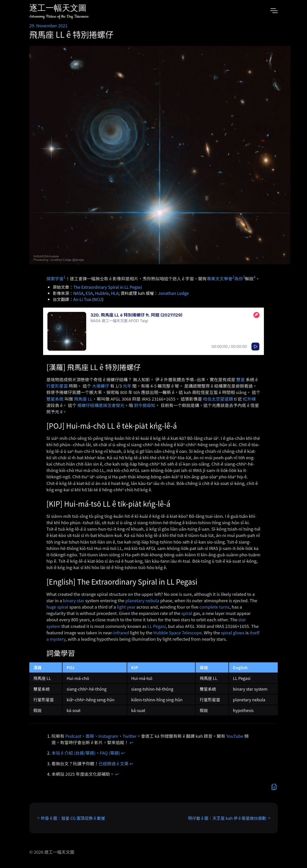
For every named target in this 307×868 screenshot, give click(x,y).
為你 (239, 279)
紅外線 (249, 399)
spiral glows (233, 633)
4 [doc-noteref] (254, 277)
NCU (98, 299)
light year (126, 607)
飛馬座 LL (83, 399)
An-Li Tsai (82, 299)
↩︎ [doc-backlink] (131, 742)
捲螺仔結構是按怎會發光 (101, 405)
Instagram (108, 736)
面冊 (90, 736)
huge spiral (57, 607)
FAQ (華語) (110, 753)
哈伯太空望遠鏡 (218, 399)
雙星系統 (55, 399)
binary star (74, 600)
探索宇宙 (55, 279)
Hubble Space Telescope (177, 633)
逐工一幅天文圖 (58, 9)
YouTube (235, 736)
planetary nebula (142, 600)
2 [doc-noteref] (233, 277)
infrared (121, 633)
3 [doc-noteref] (244, 277)
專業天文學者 (220, 279)
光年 (127, 386)
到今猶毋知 (145, 405)
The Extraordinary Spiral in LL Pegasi (107, 287)
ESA (89, 293)
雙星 (241, 379)
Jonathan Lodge (174, 293)
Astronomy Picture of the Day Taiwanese (59, 16)
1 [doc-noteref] (65, 277)
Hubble (102, 293)
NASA (78, 293)
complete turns (214, 607)
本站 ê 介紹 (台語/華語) (74, 753)
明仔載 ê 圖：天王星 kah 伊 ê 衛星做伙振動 (227, 818)
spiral (187, 613)
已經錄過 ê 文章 (114, 764)
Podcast (73, 736)
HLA (115, 293)
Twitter (130, 736)
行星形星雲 (57, 386)
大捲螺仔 (101, 386)
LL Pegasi (157, 626)
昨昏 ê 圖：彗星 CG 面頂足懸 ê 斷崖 (73, 818)
